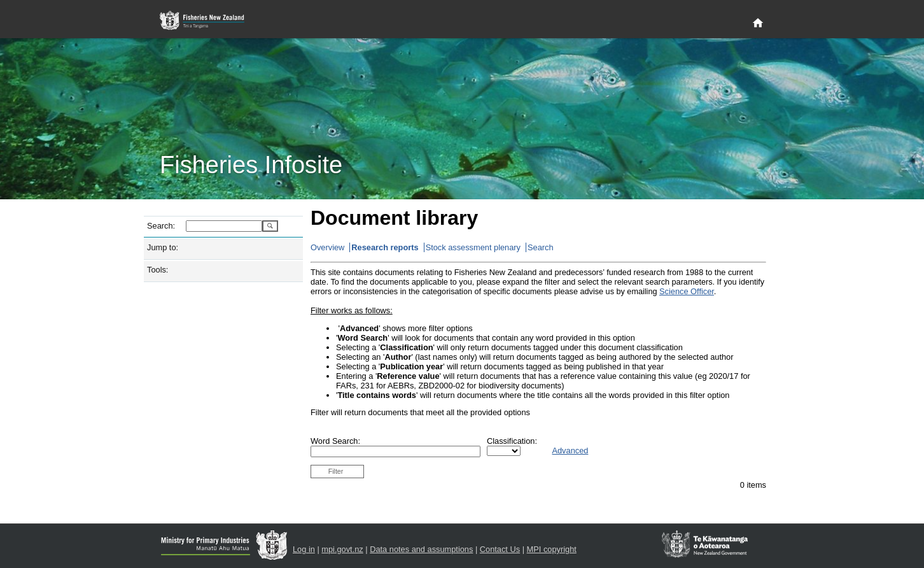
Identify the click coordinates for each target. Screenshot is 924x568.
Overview (327, 247)
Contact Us (500, 549)
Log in (304, 549)
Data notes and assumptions (421, 549)
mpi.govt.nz (342, 549)
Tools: (157, 270)
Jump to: (163, 247)
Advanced (570, 451)
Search (541, 247)
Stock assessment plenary (473, 247)
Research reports (385, 247)
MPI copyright (552, 549)
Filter (336, 471)
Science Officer (687, 291)
